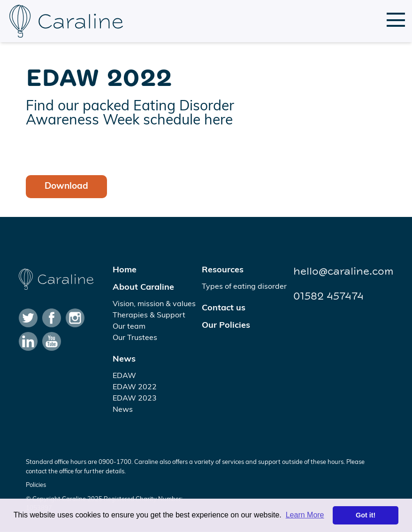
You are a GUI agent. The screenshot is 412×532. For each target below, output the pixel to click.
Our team (129, 327)
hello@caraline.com (343, 271)
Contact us (224, 308)
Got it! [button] (366, 515)
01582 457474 (328, 296)
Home (125, 270)
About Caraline (143, 288)
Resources (223, 270)
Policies (36, 485)
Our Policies (226, 326)
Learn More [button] (305, 515)
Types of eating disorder (244, 287)
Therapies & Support (149, 316)
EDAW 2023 (135, 399)
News (124, 359)
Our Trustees (135, 338)
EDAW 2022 (135, 387)
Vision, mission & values (154, 304)
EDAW (124, 376)
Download (66, 187)
